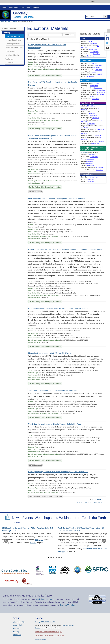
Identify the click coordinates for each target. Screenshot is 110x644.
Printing (16, 628)
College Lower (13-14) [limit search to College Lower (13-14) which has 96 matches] (93, 90)
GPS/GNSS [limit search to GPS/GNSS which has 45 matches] (89, 157)
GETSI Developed (35, 192)
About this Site (19, 622)
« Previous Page (84, 502)
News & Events (25, 8)
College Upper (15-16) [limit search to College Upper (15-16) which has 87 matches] (93, 92)
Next (104, 541)
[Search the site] (45, 35)
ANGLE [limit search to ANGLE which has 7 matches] (88, 181)
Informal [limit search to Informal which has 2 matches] (88, 97)
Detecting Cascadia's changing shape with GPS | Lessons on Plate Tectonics (59, 308)
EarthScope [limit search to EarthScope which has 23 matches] (89, 177)
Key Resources (14, 8)
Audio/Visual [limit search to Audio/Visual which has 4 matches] (89, 72)
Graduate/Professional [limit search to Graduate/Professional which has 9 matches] (93, 94)
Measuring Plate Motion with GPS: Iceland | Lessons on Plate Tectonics (57, 198)
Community (36, 8)
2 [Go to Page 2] (92, 499)
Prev (6, 541)
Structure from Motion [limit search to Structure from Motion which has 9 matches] (92, 168)
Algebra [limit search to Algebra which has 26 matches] (88, 106)
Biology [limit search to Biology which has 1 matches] (87, 41)
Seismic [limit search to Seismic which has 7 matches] (88, 165)
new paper (39, 540)
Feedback (17, 635)
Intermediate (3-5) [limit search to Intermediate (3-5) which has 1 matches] (90, 83)
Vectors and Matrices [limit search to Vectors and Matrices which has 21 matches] (93, 141)
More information (41, 639)
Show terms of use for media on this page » (50, 636)
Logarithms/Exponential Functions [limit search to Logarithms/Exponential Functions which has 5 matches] (93, 127)
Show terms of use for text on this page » (49, 632)
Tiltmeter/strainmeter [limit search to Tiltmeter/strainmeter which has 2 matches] (92, 170)
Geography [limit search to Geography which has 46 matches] (89, 49)
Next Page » (98, 502)
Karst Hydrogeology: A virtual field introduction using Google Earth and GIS (58, 472)
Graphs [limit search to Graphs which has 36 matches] (88, 124)
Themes (4, 8)
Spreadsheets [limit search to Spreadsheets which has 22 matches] (90, 143)
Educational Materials (13, 36)
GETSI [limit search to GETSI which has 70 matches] (88, 179)
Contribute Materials (13, 55)
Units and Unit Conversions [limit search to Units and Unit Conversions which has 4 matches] (91, 138)
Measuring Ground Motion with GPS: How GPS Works (50, 353)
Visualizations (11, 51)
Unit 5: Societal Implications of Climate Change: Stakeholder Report (55, 424)
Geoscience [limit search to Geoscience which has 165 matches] (90, 52)
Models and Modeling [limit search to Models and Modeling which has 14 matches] (93, 129)
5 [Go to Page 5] (97, 499)
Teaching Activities (13, 44)
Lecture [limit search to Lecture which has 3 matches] (88, 76)
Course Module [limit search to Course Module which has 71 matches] (91, 68)
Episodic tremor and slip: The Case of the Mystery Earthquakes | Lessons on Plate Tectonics (65, 249)
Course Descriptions (14, 40)
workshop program (44, 599)
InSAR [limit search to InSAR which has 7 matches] (87, 161)
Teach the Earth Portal (9, 29)
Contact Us (9, 63)
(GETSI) (33, 543)
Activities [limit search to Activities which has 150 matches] (89, 63)
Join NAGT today (67, 605)
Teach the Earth (5, 22)
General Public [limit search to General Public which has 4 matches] (90, 99)
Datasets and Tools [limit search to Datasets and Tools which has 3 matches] (91, 70)
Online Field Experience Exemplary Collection (46, 496)
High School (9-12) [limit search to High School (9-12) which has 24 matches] (92, 88)
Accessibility (18, 625)
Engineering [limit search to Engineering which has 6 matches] (89, 44)
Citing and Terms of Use (45, 622)
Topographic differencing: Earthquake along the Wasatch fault (53, 390)
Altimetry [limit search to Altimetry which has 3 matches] (88, 154)
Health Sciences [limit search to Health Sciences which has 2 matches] (91, 54)
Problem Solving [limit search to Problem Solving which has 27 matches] (91, 135)
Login (93, 1)
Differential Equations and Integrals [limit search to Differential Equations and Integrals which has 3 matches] (90, 113)
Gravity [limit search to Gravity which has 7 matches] (87, 159)
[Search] (94, 17)
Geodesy (15, 22)
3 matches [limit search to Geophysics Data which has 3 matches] (84, 153)
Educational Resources (15, 48)
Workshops (9, 59)
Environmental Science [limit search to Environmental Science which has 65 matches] (90, 46)
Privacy (16, 631)
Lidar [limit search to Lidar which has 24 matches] (87, 163)
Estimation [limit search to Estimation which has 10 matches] (89, 116)
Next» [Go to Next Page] (101, 499)
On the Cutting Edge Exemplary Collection (45, 75)
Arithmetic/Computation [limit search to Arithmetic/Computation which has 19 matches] (90, 109)
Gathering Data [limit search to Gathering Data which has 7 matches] (90, 118)
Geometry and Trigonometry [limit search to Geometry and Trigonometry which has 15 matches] (92, 121)
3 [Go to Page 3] (94, 499)
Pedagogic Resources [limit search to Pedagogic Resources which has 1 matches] (92, 74)
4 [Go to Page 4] (95, 499)
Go (105, 17)
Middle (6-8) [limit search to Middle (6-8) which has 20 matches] (90, 86)
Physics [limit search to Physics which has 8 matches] (88, 56)
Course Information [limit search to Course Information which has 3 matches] (92, 65)
